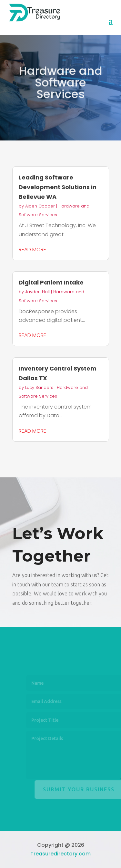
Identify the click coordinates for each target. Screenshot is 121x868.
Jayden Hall (37, 292)
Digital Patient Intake (51, 282)
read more (32, 250)
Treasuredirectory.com (60, 854)
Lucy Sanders (39, 387)
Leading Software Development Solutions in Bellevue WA (58, 187)
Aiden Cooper (40, 206)
